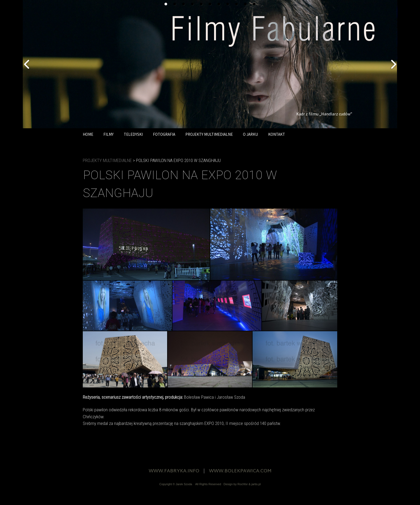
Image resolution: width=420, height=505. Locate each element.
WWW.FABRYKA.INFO (174, 471)
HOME (88, 134)
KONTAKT (277, 134)
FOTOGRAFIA (164, 134)
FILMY (108, 134)
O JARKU (250, 134)
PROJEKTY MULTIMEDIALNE (209, 134)
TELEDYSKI (133, 134)
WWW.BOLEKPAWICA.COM (240, 471)
